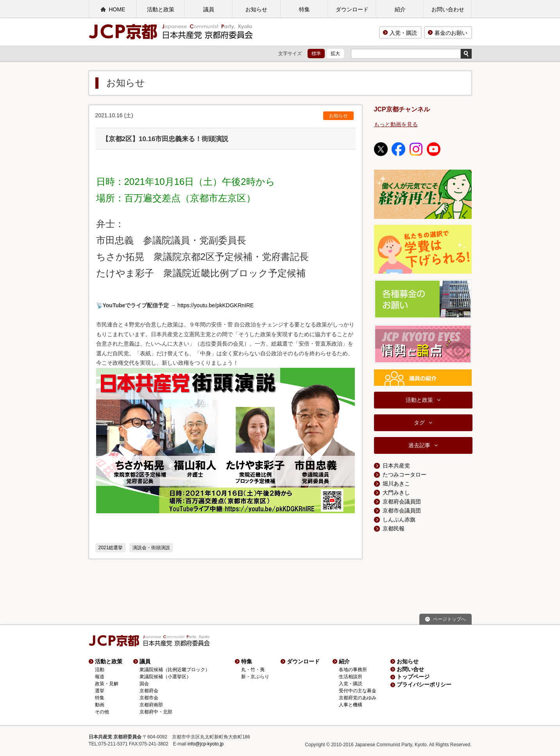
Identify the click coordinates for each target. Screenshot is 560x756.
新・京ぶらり (255, 677)
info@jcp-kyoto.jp (206, 744)
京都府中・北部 (156, 712)
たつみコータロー (404, 475)
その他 (102, 712)
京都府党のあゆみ (358, 698)
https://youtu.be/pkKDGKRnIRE (216, 305)
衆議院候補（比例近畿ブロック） (175, 670)
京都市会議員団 (402, 511)
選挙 (100, 691)
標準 (316, 54)
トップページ (413, 677)
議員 (209, 9)
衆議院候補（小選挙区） (165, 677)
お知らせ (256, 9)
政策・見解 (107, 684)
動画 (100, 705)
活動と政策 (161, 9)
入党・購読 (403, 33)
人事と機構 (351, 705)
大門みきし (396, 493)
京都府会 (149, 691)
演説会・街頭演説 (151, 548)
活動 (100, 670)
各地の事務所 (353, 670)
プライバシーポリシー (424, 684)
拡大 (335, 54)
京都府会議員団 (402, 502)
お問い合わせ (448, 9)
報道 (100, 677)
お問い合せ (410, 669)
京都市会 (149, 698)
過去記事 (419, 445)
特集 (304, 9)
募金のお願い (451, 33)
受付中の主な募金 (358, 691)
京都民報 (394, 528)
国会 (144, 684)
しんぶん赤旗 (399, 520)
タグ (419, 423)
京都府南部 (151, 705)
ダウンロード (352, 9)
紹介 (400, 9)
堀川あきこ (396, 484)
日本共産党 (396, 466)
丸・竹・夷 (253, 670)
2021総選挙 (111, 548)
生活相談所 (351, 677)
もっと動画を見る (396, 124)
